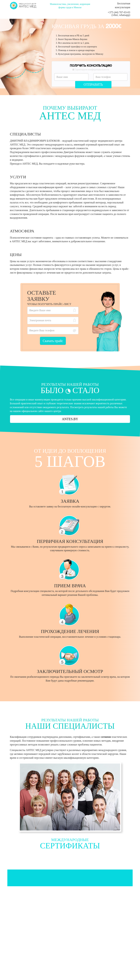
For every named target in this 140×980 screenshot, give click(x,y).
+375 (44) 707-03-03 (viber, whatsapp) (119, 14)
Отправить (93, 85)
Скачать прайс (53, 341)
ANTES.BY (70, 419)
